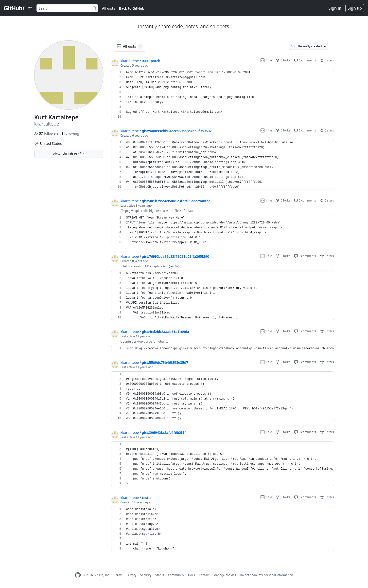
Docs (192, 575)
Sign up (355, 8)
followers (47, 133)
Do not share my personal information (266, 575)
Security (146, 575)
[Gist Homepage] (18, 8)
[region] (223, 95)
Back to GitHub (132, 8)
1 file (266, 60)
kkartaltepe (130, 61)
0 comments (305, 60)
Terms (118, 575)
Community (176, 575)
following (70, 133)
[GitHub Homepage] (78, 575)
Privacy (131, 575)
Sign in (335, 8)
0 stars (327, 60)
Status (160, 575)
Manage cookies (225, 575)
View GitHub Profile (69, 154)
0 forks (283, 60)
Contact (204, 575)
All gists (109, 8)
